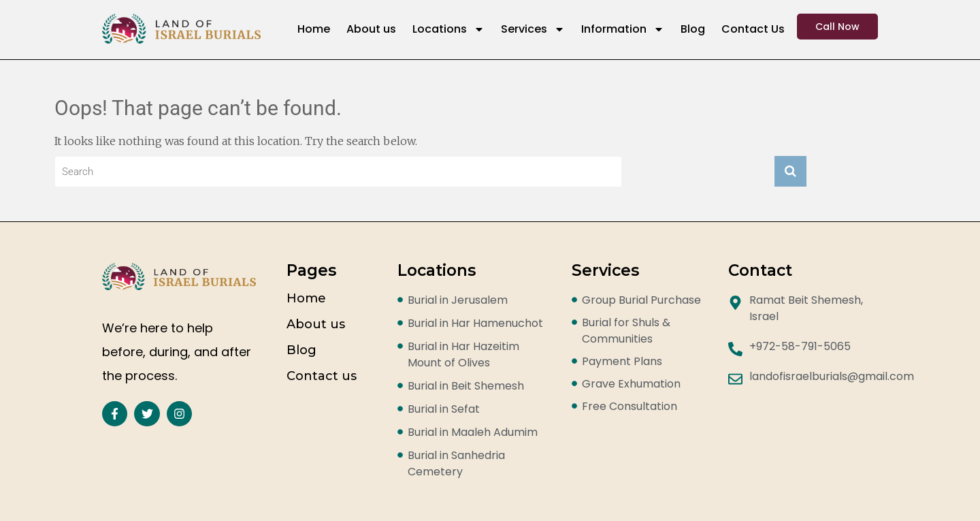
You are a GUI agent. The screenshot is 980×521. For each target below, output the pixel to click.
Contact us (322, 376)
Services (533, 29)
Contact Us (753, 29)
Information (623, 29)
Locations (448, 29)
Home (314, 29)
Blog (693, 29)
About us (371, 29)
